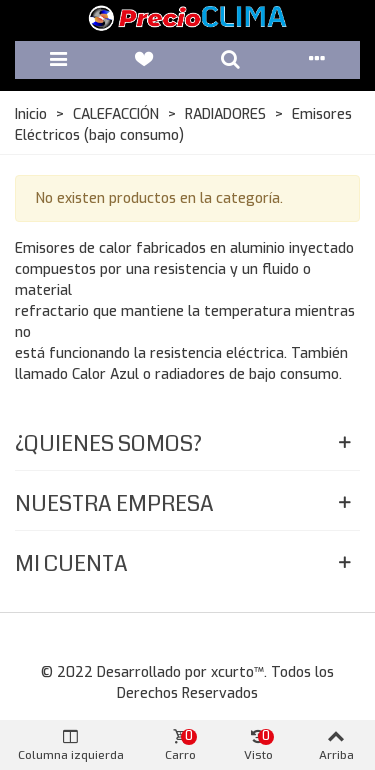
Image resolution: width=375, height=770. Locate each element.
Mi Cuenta (71, 563)
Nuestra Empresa (114, 503)
